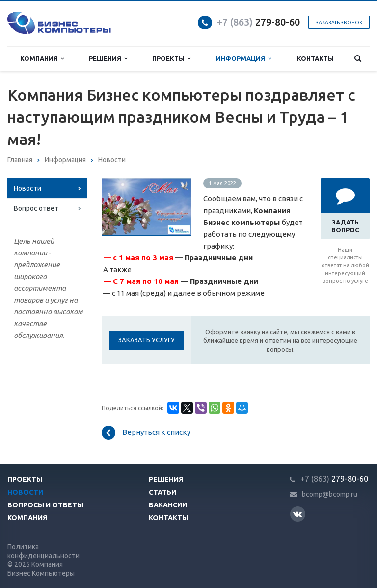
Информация (243, 59)
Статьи (162, 492)
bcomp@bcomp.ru (330, 494)
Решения (108, 59)
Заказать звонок (339, 22)
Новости (27, 188)
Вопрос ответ (36, 208)
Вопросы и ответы (45, 505)
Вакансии (168, 505)
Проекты (171, 59)
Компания (42, 59)
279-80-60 (258, 22)
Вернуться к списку (146, 433)
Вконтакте (297, 514)
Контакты (315, 58)
